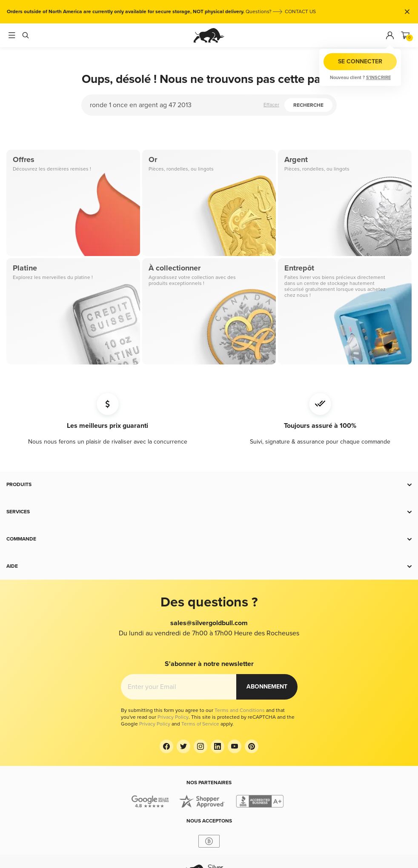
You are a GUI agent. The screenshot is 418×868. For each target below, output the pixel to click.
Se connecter (360, 61)
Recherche (308, 105)
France (224, 825)
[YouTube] (235, 706)
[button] (209, 485)
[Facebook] (166, 706)
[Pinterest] (252, 706)
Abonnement (267, 666)
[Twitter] (183, 706)
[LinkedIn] (218, 706)
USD (227, 835)
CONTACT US (300, 12)
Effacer (271, 105)
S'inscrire (378, 78)
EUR (213, 835)
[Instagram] (200, 706)
